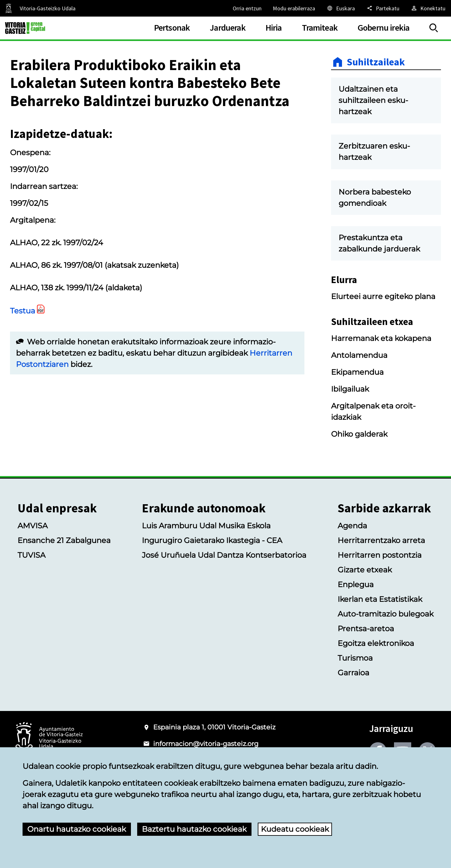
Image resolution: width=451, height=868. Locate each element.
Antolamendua (359, 355)
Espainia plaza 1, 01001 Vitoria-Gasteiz (214, 727)
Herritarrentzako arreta (381, 540)
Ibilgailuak (350, 389)
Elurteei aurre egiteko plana (383, 296)
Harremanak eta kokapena (381, 338)
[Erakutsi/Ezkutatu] (434, 28)
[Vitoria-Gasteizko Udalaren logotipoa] (49, 738)
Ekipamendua (357, 372)
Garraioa (353, 673)
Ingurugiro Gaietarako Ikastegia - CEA (212, 540)
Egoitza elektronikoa (376, 643)
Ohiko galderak (359, 434)
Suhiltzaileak (376, 62)
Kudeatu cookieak (295, 829)
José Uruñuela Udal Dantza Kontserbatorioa (224, 555)
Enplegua (356, 584)
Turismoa (355, 658)
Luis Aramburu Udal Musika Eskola (206, 526)
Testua (23, 311)
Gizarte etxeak (365, 570)
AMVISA (33, 526)
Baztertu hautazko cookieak (194, 829)
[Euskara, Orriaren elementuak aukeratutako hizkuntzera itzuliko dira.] (341, 8)
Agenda (352, 526)
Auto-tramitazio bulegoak (386, 614)
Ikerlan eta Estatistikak (380, 599)
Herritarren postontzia (380, 555)
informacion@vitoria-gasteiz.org (206, 744)
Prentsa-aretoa (366, 629)
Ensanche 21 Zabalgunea (64, 540)
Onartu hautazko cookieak (77, 829)
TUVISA (31, 555)
